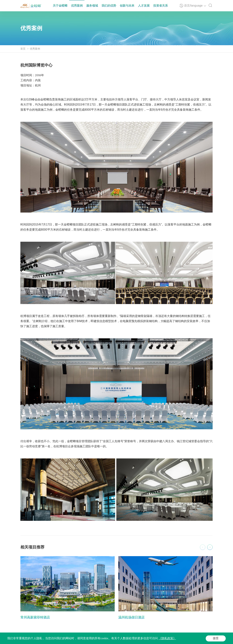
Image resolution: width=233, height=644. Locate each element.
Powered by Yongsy (76, 640)
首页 (23, 49)
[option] (68, 588)
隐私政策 (109, 640)
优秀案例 (35, 49)
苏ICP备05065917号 (53, 640)
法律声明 (96, 640)
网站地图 (122, 640)
